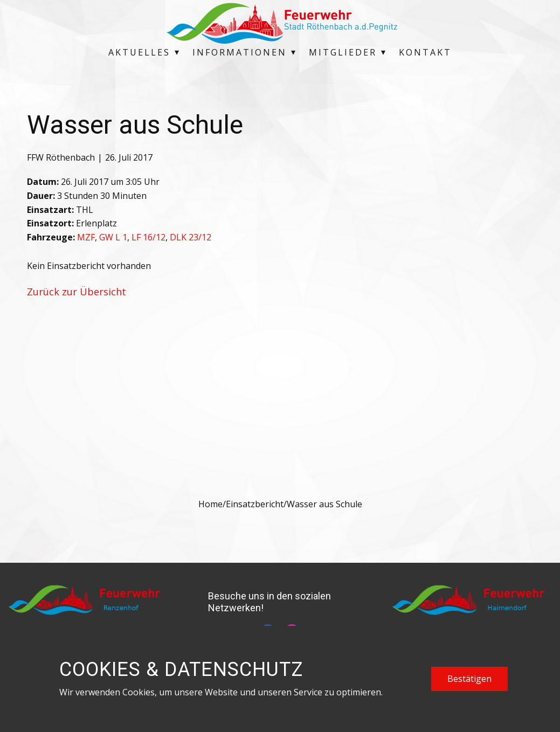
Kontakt (425, 52)
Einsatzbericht (255, 504)
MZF (86, 237)
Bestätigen (469, 679)
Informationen (240, 52)
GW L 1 (113, 237)
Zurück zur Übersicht (77, 292)
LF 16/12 (148, 237)
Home (210, 504)
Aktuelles (139, 52)
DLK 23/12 (191, 237)
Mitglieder (343, 52)
